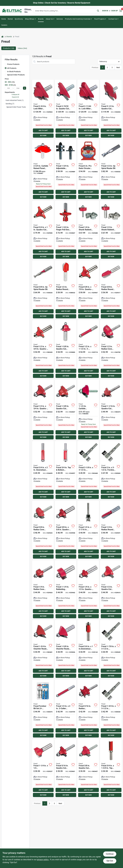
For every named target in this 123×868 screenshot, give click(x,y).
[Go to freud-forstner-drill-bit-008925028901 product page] (111, 649)
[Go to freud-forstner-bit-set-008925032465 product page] (43, 709)
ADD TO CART (43, 130)
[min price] (9, 88)
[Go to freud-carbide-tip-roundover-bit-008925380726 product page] (43, 410)
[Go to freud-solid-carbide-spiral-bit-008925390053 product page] (111, 170)
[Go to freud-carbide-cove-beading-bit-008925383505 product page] (88, 410)
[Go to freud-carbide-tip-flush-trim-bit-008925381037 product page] (66, 709)
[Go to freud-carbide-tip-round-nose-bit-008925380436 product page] (111, 290)
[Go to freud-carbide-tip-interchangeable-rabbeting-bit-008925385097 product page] (111, 230)
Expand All (15, 97)
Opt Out (110, 861)
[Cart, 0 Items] (121, 11)
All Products (12, 68)
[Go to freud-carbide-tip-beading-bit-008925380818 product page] (66, 769)
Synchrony (19, 19)
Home (4, 19)
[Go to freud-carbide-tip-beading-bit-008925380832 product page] (111, 590)
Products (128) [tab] (9, 48)
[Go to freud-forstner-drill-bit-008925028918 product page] (111, 709)
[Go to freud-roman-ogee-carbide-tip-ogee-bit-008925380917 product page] (66, 349)
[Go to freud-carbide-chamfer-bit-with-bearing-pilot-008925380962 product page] (66, 649)
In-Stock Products (14, 72)
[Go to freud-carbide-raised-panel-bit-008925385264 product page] (43, 170)
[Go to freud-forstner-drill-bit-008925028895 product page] (111, 470)
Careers (4, 25)
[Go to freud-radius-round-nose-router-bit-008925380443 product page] (66, 290)
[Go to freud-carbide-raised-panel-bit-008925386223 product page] (111, 109)
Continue (110, 854)
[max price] (18, 88)
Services (60, 19)
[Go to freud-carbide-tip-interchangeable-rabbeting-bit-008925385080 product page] (88, 230)
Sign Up (115, 11)
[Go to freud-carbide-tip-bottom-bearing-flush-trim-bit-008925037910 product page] (66, 470)
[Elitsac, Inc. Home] (12, 11)
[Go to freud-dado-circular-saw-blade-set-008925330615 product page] (88, 170)
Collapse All (15, 95)
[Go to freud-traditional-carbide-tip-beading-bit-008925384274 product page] (88, 709)
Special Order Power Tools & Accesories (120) (23, 107)
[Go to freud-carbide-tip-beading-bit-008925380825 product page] (88, 769)
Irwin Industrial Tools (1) (15, 100)
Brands (41, 19)
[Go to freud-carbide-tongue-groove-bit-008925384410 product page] (66, 170)
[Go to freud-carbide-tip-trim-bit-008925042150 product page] (88, 649)
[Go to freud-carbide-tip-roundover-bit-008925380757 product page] (43, 349)
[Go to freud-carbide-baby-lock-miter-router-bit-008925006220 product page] (88, 109)
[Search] (98, 11)
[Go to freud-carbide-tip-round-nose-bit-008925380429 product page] (111, 530)
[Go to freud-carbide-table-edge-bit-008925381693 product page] (66, 109)
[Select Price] (25, 88)
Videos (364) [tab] (22, 48)
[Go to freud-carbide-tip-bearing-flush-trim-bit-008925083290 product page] (111, 769)
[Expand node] (5, 107)
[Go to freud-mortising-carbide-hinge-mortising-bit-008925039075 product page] (88, 530)
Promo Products (13, 64)
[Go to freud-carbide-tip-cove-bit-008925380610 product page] (111, 349)
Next (118, 67)
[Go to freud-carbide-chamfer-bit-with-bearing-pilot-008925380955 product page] (43, 649)
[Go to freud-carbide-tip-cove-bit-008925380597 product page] (43, 590)
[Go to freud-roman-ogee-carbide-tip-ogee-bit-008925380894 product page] (66, 410)
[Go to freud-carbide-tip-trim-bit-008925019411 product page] (43, 470)
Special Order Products (16, 75)
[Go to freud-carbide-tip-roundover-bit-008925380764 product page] (43, 230)
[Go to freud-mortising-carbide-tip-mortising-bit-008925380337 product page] (43, 769)
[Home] (2, 37)
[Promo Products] (6, 64)
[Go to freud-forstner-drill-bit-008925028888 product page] (88, 470)
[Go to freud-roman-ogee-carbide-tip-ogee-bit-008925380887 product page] (111, 410)
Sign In (105, 11)
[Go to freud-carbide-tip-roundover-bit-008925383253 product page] (88, 290)
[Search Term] (67, 11)
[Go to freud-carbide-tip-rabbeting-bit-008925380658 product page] (66, 590)
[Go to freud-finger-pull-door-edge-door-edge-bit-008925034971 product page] (66, 230)
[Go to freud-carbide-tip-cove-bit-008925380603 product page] (43, 530)
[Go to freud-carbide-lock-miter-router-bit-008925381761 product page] (43, 109)
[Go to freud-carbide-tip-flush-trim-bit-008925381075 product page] (88, 349)
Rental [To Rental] (10, 19)
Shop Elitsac (30, 19)
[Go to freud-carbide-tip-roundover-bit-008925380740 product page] (66, 530)
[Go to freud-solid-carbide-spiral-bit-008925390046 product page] (43, 290)
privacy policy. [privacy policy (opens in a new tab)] (43, 860)
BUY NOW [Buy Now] (43, 136)
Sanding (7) (10, 104)
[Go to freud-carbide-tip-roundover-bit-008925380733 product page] (88, 590)
